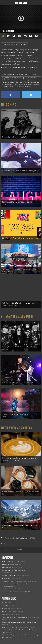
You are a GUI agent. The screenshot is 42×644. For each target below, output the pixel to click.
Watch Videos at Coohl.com (17, 428)
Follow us (4, 609)
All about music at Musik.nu (18, 317)
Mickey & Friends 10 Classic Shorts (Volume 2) (14, 584)
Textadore (4, 640)
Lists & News (8, 105)
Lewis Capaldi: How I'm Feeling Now (12, 581)
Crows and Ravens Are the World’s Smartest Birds (15, 617)
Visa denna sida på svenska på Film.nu (14, 44)
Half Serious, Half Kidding (9, 575)
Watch (3, 627)
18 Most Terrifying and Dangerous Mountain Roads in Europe (19, 622)
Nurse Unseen (6, 589)
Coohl (3, 614)
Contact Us (5, 606)
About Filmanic (6, 603)
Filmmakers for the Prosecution (11, 592)
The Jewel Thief (6, 565)
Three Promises (6, 578)
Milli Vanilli (5, 568)
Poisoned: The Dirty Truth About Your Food (14, 570)
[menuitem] (4, 550)
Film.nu (4, 611)
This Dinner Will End (7, 562)
